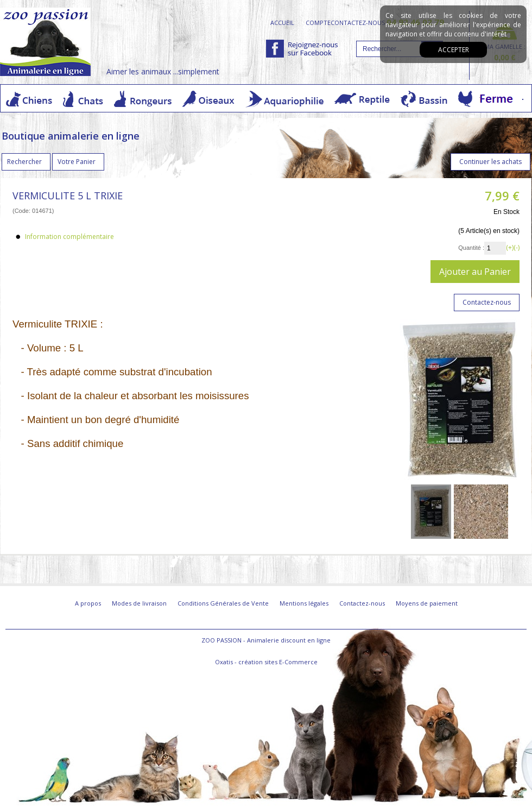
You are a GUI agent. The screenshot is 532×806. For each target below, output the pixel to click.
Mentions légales (304, 603)
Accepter (454, 50)
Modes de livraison (139, 603)
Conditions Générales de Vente (223, 603)
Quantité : (471, 248)
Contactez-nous (362, 603)
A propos (88, 603)
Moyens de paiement (427, 603)
